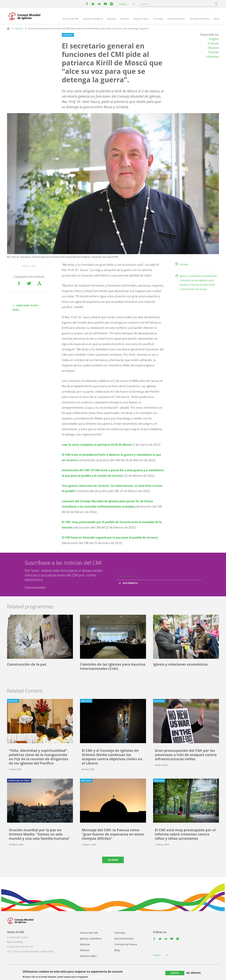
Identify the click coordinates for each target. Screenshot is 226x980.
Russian (214, 52)
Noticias (112, 19)
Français (213, 43)
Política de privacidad (35, 587)
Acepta (175, 973)
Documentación (176, 19)
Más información (98, 977)
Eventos (125, 19)
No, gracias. (194, 973)
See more (113, 860)
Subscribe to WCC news (26, 308)
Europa (184, 264)
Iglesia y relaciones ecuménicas (198, 276)
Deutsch (213, 48)
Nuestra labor (141, 19)
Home (8, 28)
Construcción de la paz (193, 289)
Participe (158, 19)
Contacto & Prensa (199, 19)
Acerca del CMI (71, 19)
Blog (216, 19)
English (214, 39)
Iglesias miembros (93, 19)
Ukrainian (212, 57)
